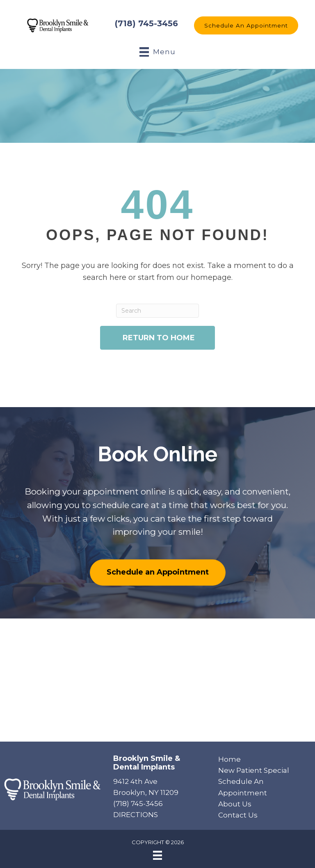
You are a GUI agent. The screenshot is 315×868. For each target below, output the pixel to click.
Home (229, 759)
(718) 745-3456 (146, 23)
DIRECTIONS (136, 815)
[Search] (158, 311)
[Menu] (157, 855)
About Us (235, 804)
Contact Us (238, 815)
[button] (246, 25)
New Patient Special (254, 770)
